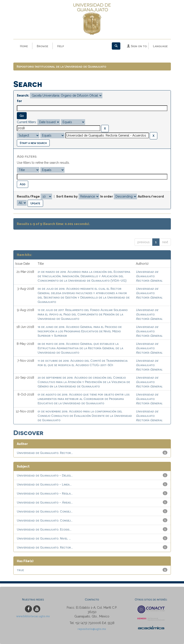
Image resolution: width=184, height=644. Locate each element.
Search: (23, 95)
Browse (42, 46)
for (19, 101)
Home (24, 46)
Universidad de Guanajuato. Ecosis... (44, 529)
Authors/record (151, 196)
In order (107, 196)
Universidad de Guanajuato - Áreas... (45, 502)
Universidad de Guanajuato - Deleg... (45, 475)
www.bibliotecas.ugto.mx (33, 616)
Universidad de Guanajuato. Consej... (45, 511)
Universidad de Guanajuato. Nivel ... (44, 538)
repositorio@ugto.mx (92, 629)
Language (160, 46)
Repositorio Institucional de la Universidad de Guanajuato (61, 66)
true (20, 570)
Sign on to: (137, 46)
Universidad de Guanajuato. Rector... (45, 453)
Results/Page (28, 196)
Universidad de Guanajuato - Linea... (44, 484)
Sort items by (67, 196)
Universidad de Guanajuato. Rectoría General (149, 276)
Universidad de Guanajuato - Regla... (45, 493)
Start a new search (33, 143)
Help (60, 46)
